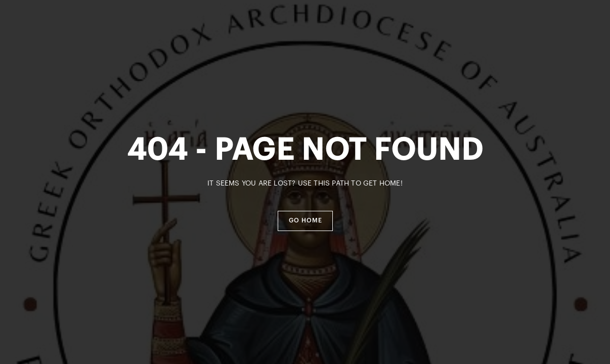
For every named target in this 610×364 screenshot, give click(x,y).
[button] (305, 221)
